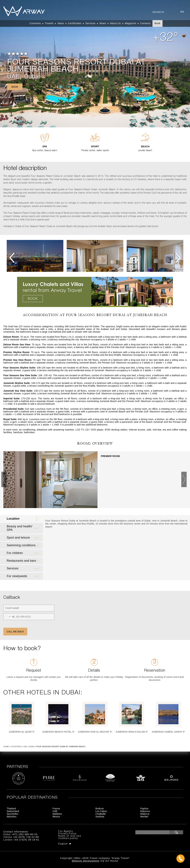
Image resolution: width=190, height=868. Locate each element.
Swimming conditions (21, 545)
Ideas (61, 23)
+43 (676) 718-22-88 (26, 837)
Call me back (15, 632)
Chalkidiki (101, 814)
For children (15, 553)
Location (13, 519)
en (182, 12)
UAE (13, 76)
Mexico (56, 817)
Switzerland (13, 811)
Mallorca (145, 814)
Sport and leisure (18, 538)
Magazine (130, 23)
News (103, 23)
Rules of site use (70, 836)
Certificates (75, 23)
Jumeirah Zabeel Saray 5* (168, 732)
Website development (86, 861)
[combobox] (9, 617)
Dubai (32, 76)
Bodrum (100, 809)
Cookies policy (68, 838)
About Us (115, 23)
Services (90, 23)
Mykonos (145, 811)
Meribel (144, 817)
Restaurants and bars (21, 561)
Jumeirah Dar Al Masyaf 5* (95, 732)
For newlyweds (17, 576)
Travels (49, 23)
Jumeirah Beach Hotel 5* (58, 732)
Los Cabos (101, 811)
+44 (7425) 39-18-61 (26, 840)
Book (157, 23)
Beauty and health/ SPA (20, 528)
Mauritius (12, 817)
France (56, 809)
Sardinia (100, 817)
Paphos (144, 809)
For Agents (66, 831)
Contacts (145, 23)
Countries (35, 23)
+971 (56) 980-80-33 (25, 834)
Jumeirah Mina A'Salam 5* (132, 732)
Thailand (11, 809)
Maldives (57, 814)
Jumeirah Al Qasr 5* (22, 732)
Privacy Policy (68, 834)
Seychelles (12, 814)
